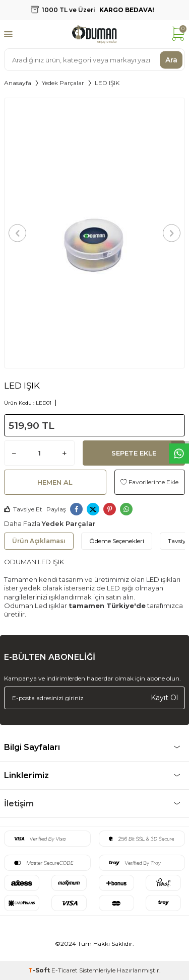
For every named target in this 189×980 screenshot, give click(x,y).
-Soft (40, 970)
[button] (17, 233)
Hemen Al (55, 482)
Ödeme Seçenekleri (117, 541)
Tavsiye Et (23, 509)
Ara (171, 59)
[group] (94, 233)
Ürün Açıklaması (39, 541)
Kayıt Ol (164, 698)
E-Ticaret (65, 970)
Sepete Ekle (134, 453)
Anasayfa (18, 83)
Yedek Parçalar (63, 83)
